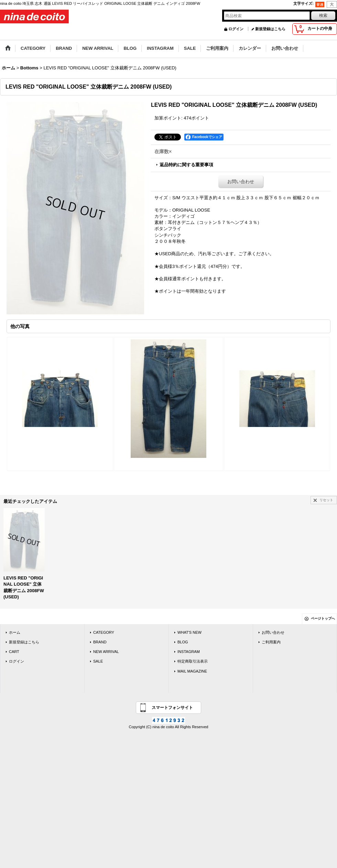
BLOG (183, 642)
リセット (326, 500)
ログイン (236, 29)
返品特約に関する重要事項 (186, 165)
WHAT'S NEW (189, 632)
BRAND (100, 642)
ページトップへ (323, 618)
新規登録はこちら (270, 29)
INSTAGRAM (189, 652)
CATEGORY (104, 632)
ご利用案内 (271, 642)
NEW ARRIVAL (106, 652)
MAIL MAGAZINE (192, 671)
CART (14, 652)
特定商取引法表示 (193, 661)
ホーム (15, 632)
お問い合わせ (241, 182)
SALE (98, 661)
